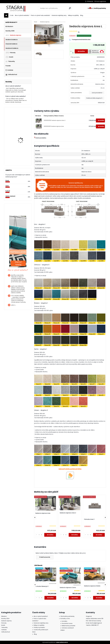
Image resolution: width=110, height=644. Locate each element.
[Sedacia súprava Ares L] (49, 34)
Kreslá (9, 57)
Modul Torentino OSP (22, 146)
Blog (82, 15)
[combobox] (97, 93)
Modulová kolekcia (12, 48)
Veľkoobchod (11, 74)
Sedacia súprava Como (68, 588)
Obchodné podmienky (67, 616)
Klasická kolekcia (11, 44)
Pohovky (11, 53)
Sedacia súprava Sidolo (92, 586)
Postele (8, 66)
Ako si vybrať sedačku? (22, 15)
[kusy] (71, 51)
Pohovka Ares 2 (89, 519)
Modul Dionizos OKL (21, 129)
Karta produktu (40, 138)
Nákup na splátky (73, 15)
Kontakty (64, 621)
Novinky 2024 (5, 619)
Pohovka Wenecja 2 (42, 586)
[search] (70, 8)
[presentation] (36, 34)
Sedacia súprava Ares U (68, 513)
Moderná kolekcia (12, 40)
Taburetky (10, 61)
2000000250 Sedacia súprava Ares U (55, 120)
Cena (7, 186)
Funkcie (8, 191)
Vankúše (9, 70)
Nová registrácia (101, 1)
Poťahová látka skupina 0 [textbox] (94, 98)
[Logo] (16, 8)
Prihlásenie (90, 1)
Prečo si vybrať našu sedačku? (40, 15)
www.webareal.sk (62, 642)
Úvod (36, 22)
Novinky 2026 (10, 31)
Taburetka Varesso (21, 116)
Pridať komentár (45, 557)
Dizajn (7, 180)
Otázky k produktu (39, 627)
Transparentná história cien (80, 40)
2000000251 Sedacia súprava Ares (54, 126)
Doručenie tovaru (67, 623)
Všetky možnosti (10, 196)
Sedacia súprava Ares (43, 513)
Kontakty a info (65, 619)
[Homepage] (6, 15)
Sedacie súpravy (13, 35)
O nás (12, 15)
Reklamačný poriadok (68, 626)
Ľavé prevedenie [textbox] (97, 93)
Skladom (9, 26)
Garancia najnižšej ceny (59, 15)
